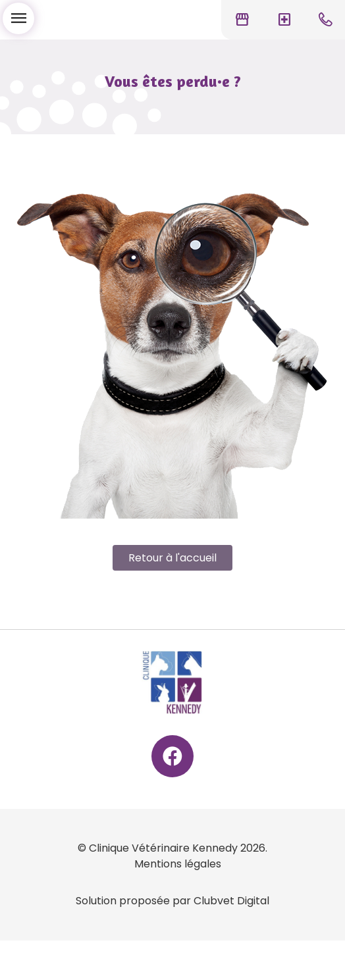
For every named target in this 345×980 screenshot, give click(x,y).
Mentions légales (178, 864)
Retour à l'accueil (172, 558)
